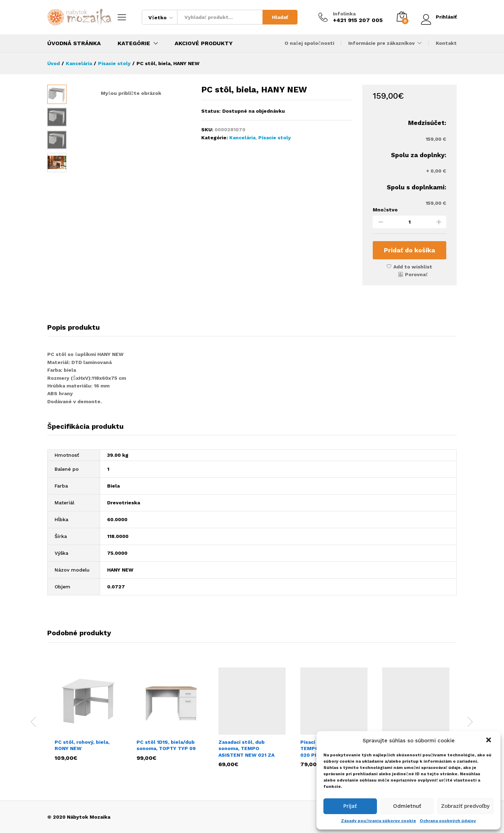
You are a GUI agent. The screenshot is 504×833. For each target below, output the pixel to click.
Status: (211, 111)
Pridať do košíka (409, 250)
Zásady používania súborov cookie (379, 821)
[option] (88, 714)
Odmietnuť (407, 806)
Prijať (350, 806)
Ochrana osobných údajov (448, 821)
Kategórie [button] (134, 43)
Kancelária (242, 138)
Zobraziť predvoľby (465, 806)
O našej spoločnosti (309, 43)
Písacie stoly (275, 138)
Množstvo (385, 210)
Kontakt (446, 43)
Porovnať (416, 274)
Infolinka (344, 14)
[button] (489, 741)
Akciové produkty (204, 43)
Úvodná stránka (74, 43)
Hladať (280, 17)
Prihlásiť (439, 17)
